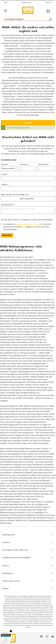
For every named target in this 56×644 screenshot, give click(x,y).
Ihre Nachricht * (8, 205)
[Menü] (6, 11)
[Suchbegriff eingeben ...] (25, 19)
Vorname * (24, 164)
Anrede (4, 164)
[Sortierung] (28, 123)
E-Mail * (4, 174)
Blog (6, 3)
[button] (28, 161)
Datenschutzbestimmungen (28, 224)
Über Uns (49, 3)
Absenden (7, 235)
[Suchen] (50, 19)
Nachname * (44, 164)
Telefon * (5, 185)
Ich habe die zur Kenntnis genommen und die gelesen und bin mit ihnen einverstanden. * (27, 227)
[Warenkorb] (48, 11)
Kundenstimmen (26, 3)
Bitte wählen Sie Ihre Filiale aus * (15, 195)
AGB (24, 227)
